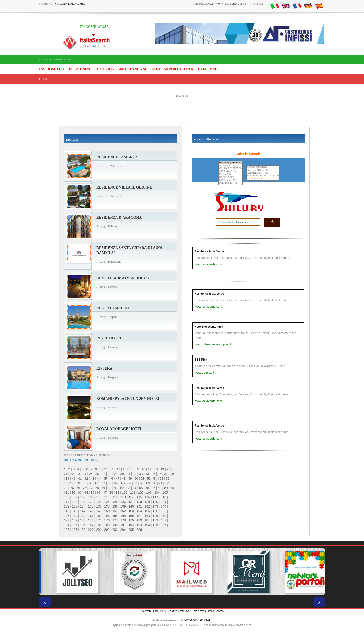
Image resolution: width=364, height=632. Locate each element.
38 (172, 474)
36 (160, 474)
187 (91, 525)
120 (75, 502)
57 (72, 483)
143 (155, 506)
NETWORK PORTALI (198, 620)
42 (86, 479)
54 (162, 479)
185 (75, 525)
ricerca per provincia (231, 163)
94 (86, 492)
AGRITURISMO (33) (263, 170)
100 (125, 492)
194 (147, 525)
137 (107, 506)
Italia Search (216, 611)
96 (99, 492)
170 (163, 516)
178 (123, 520)
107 (75, 497)
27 (103, 474)
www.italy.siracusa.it (56, 59)
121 (83, 502)
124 (107, 502)
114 (131, 497)
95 (93, 492)
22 (72, 474)
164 (115, 516)
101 (133, 492)
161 (91, 516)
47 (118, 479)
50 (136, 479)
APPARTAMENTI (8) (263, 173)
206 (139, 530)
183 (163, 520)
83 (128, 488)
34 (147, 474)
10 (106, 469)
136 (99, 506)
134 (83, 506)
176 (107, 520)
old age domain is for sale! (229, 4)
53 (155, 479)
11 (112, 469)
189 (107, 525)
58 (78, 483)
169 (155, 516)
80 (110, 488)
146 (75, 511)
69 (148, 483)
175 (99, 520)
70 (154, 483)
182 (155, 520)
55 (168, 479)
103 (149, 492)
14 (131, 469)
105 (165, 492)
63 (110, 483)
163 (107, 516)
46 (111, 479)
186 (83, 525)
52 (149, 479)
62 (103, 483)
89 (166, 488)
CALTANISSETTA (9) (231, 168)
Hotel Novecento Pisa (209, 327)
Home (44, 79)
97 (105, 492)
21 (66, 474)
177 (115, 520)
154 (139, 511)
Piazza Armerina (179, 611)
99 (118, 492)
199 (83, 530)
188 (99, 525)
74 (72, 488)
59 (84, 483)
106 (67, 497)
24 (84, 474)
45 (105, 479)
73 (66, 488)
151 (115, 511)
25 (91, 474)
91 (68, 492)
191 (123, 525)
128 (139, 502)
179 (131, 520)
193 (139, 525)
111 (107, 497)
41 (80, 479)
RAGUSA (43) (231, 178)
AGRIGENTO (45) (231, 166)
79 (103, 488)
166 (131, 516)
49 (130, 479)
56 (66, 483)
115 (139, 497)
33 (141, 474)
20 (169, 469)
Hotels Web (199, 611)
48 (124, 479)
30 (122, 474)
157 (163, 511)
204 (123, 530)
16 (143, 469)
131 (163, 502)
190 (115, 525)
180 (139, 520)
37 (166, 474)
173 (83, 520)
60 (91, 483)
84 (135, 488)
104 (157, 492)
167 (139, 516)
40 (74, 479)
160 (83, 516)
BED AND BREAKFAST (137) (263, 176)
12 (118, 469)
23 (78, 474)
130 (155, 502)
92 (74, 492)
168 (147, 516)
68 (142, 483)
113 (123, 497)
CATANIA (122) (231, 171)
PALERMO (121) (231, 183)
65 (123, 483)
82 (122, 488)
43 (93, 479)
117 (155, 497)
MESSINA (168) (231, 181)
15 (137, 469)
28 (110, 474)
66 (129, 483)
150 (107, 511)
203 (115, 530)
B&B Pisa (201, 360)
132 (67, 506)
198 (75, 530)
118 (163, 497)
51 (143, 479)
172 (75, 520)
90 (172, 488)
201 (99, 530)
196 (163, 525)
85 (141, 488)
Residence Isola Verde (209, 251)
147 (83, 511)
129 (147, 502)
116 (147, 497)
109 (91, 497)
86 (147, 488)
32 (135, 474)
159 (75, 516)
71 (161, 483)
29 (116, 474)
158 (67, 516)
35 (153, 474)
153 (131, 511)
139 (123, 506)
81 (116, 488)
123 (99, 502)
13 (125, 469)
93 (80, 492)
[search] (237, 222)
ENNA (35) (231, 174)
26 (97, 474)
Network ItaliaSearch (71, 4)
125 (115, 502)
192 (131, 525)
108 (83, 497)
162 (99, 516)
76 (84, 488)
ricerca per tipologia (263, 167)
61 (97, 483)
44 (99, 479)
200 (91, 530)
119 (67, 502)
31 (128, 474)
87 (153, 488)
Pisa (156, 611)
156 (155, 511)
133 (75, 506)
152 (123, 511)
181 (147, 520)
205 (131, 530)
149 (99, 511)
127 (131, 502)
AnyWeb (146, 611)
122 (91, 502)
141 (139, 506)
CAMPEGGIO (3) (263, 179)
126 (123, 502)
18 (156, 469)
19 (162, 469)
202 (107, 530)
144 (163, 506)
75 (78, 488)
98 (111, 492)
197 (67, 530)
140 (131, 506)
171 (67, 520)
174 (91, 520)
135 (91, 506)
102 (141, 492)
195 (155, 525)
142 (147, 506)
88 (160, 488)
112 (115, 497)
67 (136, 483)
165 (123, 516)
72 (167, 483)
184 (67, 525)
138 (115, 506)
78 (97, 488)
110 (99, 497)
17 (150, 469)
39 (68, 479)
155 (147, 511)
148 (91, 511)
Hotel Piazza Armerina (79, 460)
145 (67, 511)
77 (91, 488)
